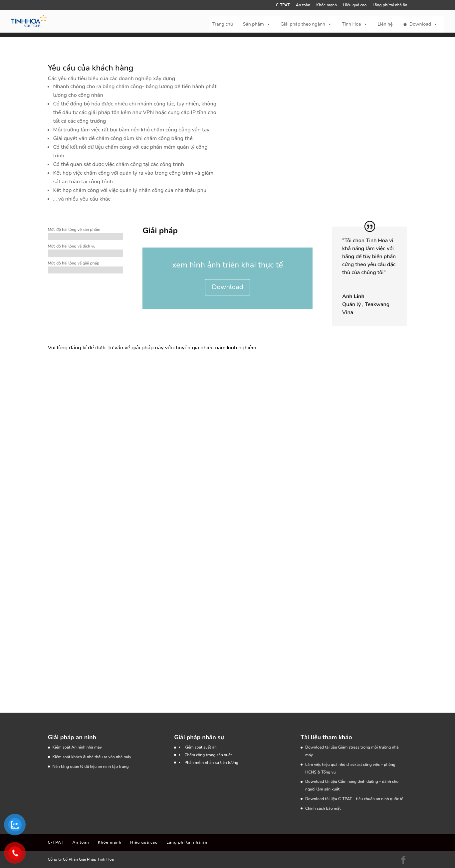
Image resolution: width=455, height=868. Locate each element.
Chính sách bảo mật (323, 808)
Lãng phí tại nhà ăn (390, 5)
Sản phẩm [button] (257, 24)
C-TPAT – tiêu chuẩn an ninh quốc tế (371, 799)
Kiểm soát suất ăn (201, 747)
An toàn (303, 5)
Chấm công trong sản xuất (208, 755)
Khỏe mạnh (327, 5)
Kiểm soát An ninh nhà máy (77, 747)
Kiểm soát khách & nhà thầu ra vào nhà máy (92, 757)
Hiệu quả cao (355, 5)
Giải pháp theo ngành (306, 24)
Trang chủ (223, 24)
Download (424, 24)
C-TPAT (283, 5)
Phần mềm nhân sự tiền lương (211, 763)
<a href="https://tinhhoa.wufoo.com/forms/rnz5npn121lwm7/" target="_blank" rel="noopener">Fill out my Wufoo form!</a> (164, 518)
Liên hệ (385, 24)
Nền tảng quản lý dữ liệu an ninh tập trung (91, 767)
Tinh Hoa (355, 24)
